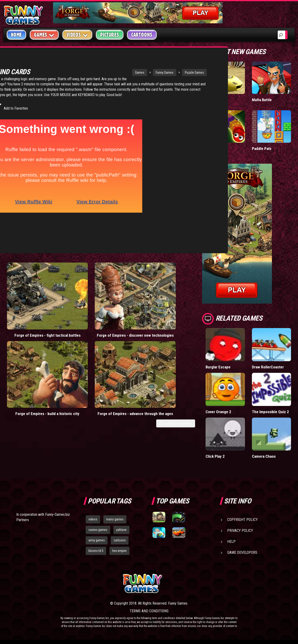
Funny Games (132, 73)
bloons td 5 (96, 551)
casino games (98, 530)
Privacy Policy (240, 531)
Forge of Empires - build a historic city (123, 286)
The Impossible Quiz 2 (270, 411)
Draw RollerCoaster (268, 367)
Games (107, 73)
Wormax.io (214, 148)
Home (16, 35)
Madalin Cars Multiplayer (216, 102)
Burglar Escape (218, 367)
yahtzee (121, 530)
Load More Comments (176, 303)
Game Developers (242, 552)
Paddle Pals (262, 148)
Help (231, 542)
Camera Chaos (264, 456)
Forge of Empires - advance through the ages (171, 289)
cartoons (120, 540)
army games (97, 540)
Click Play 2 (215, 456)
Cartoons (142, 35)
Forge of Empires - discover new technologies (75, 289)
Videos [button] (77, 35)
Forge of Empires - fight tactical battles (27, 286)
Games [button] (44, 35)
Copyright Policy (242, 520)
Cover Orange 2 (218, 411)
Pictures (110, 35)
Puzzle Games (162, 73)
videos (93, 519)
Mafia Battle (262, 100)
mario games (115, 519)
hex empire (119, 551)
